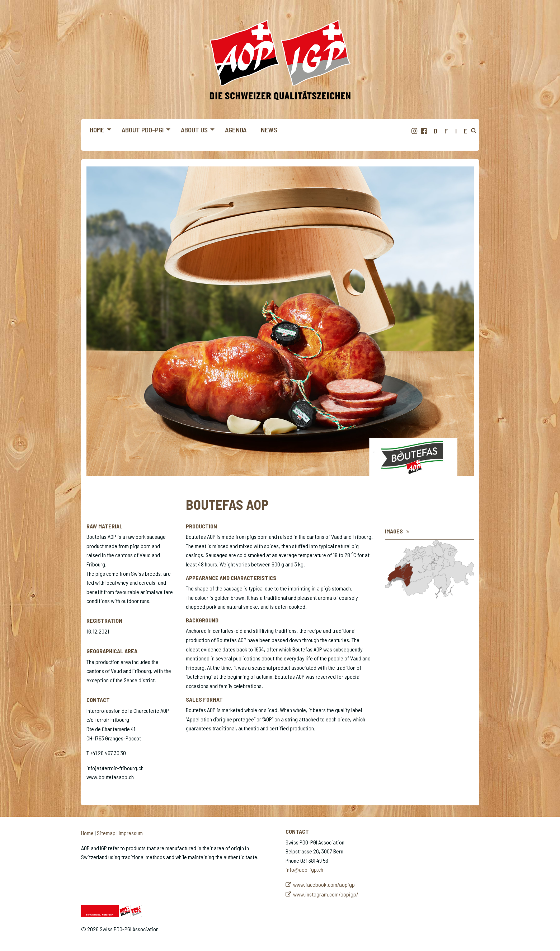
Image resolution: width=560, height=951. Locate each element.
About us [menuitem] (194, 130)
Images (394, 531)
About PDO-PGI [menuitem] (143, 130)
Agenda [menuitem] (236, 130)
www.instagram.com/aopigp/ (326, 894)
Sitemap (106, 833)
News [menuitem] (269, 130)
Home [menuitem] (97, 130)
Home (87, 833)
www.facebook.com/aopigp (324, 884)
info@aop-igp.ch (304, 869)
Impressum (131, 833)
